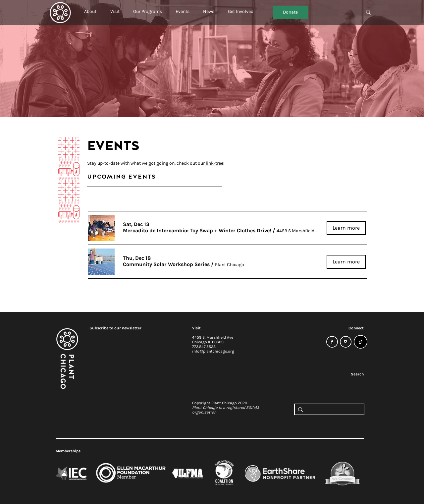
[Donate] (290, 12)
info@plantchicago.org (213, 351)
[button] (90, 9)
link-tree (214, 163)
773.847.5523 (204, 347)
